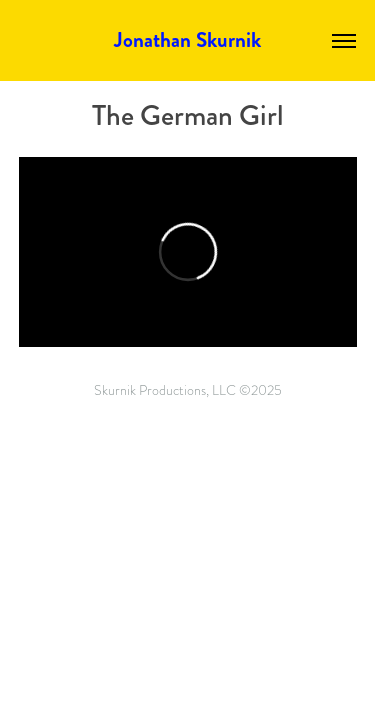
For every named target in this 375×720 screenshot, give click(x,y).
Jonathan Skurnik (187, 40)
